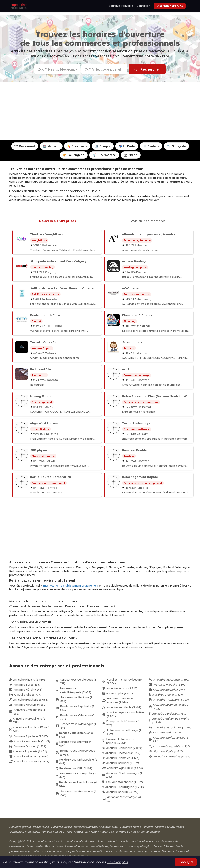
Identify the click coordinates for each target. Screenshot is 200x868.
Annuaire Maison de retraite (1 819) (169, 721)
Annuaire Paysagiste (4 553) (169, 756)
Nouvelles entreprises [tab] (58, 221)
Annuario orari (108, 827)
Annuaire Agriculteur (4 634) (123, 768)
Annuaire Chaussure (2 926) (29, 762)
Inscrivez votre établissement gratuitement (71, 586)
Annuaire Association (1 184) (170, 727)
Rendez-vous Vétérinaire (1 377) (75, 717)
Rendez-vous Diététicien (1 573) (75, 735)
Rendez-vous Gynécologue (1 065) (75, 753)
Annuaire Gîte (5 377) (25, 695)
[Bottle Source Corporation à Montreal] (57, 485)
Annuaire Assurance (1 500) (169, 680)
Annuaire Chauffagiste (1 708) (123, 787)
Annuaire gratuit (20, 827)
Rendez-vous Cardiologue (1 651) (76, 681)
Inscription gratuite (170, 6)
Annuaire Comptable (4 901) (169, 746)
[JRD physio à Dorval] (57, 458)
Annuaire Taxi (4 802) (165, 733)
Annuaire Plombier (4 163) (121, 758)
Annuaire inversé (53, 832)
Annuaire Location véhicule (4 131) (168, 707)
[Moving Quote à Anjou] (57, 404)
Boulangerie (74, 155)
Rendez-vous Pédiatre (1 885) (74, 699)
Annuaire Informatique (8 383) (121, 799)
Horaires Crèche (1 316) (166, 695)
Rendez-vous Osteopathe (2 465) (76, 775)
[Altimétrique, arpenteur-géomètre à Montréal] (149, 242)
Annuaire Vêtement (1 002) (29, 756)
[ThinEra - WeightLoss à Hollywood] (57, 242)
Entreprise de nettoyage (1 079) (122, 732)
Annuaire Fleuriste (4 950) (28, 705)
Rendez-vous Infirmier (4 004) (74, 744)
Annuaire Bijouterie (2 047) (29, 736)
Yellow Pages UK (77, 832)
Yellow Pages (175, 827)
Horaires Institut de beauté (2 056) (122, 681)
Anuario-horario (154, 827)
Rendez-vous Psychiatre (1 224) (75, 708)
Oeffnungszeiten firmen (25, 832)
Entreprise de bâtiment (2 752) (121, 723)
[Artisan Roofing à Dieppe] (149, 269)
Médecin (51, 146)
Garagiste (176, 146)
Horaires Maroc (130, 827)
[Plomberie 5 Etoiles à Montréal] (149, 323)
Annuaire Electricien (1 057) (121, 753)
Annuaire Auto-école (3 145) (30, 741)
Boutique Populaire (121, 6)
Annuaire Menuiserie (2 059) (122, 748)
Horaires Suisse (61, 827)
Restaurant (25, 146)
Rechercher (147, 69)
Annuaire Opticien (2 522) (28, 746)
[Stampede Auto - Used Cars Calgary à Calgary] (57, 269)
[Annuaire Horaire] (18, 6)
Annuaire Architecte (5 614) (122, 707)
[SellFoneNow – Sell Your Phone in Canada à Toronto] (57, 296)
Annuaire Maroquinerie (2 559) (27, 721)
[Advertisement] (100, 111)
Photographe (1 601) (118, 693)
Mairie (131, 155)
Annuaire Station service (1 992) (168, 739)
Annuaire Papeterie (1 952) (28, 751)
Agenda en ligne (149, 832)
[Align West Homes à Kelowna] (57, 431)
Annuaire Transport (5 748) (169, 700)
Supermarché (104, 155)
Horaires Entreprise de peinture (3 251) (119, 741)
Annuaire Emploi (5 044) (167, 690)
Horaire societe (126, 832)
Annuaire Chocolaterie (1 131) (27, 712)
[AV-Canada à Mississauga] (149, 296)
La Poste (127, 146)
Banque (103, 146)
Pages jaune (41, 827)
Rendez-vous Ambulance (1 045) (76, 793)
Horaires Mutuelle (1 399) (167, 685)
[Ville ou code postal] (104, 69)
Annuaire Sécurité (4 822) (120, 792)
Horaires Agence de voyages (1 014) (117, 700)
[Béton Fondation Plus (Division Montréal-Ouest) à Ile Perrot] (149, 404)
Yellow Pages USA (102, 832)
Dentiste (151, 146)
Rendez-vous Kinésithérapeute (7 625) (73, 690)
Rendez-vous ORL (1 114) (74, 768)
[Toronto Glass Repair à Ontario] (57, 350)
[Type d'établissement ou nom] (57, 69)
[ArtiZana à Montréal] (149, 377)
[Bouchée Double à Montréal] (149, 458)
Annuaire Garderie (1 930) (167, 714)
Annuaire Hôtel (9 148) (26, 690)
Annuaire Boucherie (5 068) (29, 700)
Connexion (143, 6)
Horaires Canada (85, 827)
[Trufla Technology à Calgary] (149, 431)
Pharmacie (77, 146)
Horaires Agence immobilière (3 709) (123, 714)
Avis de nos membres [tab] (148, 221)
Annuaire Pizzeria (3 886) (27, 680)
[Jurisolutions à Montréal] (149, 350)
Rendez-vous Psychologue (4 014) (76, 784)
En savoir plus (118, 862)
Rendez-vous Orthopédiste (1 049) (76, 762)
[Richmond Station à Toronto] (57, 377)
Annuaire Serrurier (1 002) (121, 763)
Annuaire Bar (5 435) (25, 685)
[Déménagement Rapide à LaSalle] (149, 485)
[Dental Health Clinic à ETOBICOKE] (57, 323)
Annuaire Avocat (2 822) (120, 688)
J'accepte (186, 862)
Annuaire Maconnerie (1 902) (123, 782)
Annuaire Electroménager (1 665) (122, 775)
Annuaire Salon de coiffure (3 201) (30, 729)
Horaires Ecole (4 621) (166, 751)
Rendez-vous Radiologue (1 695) (76, 726)
